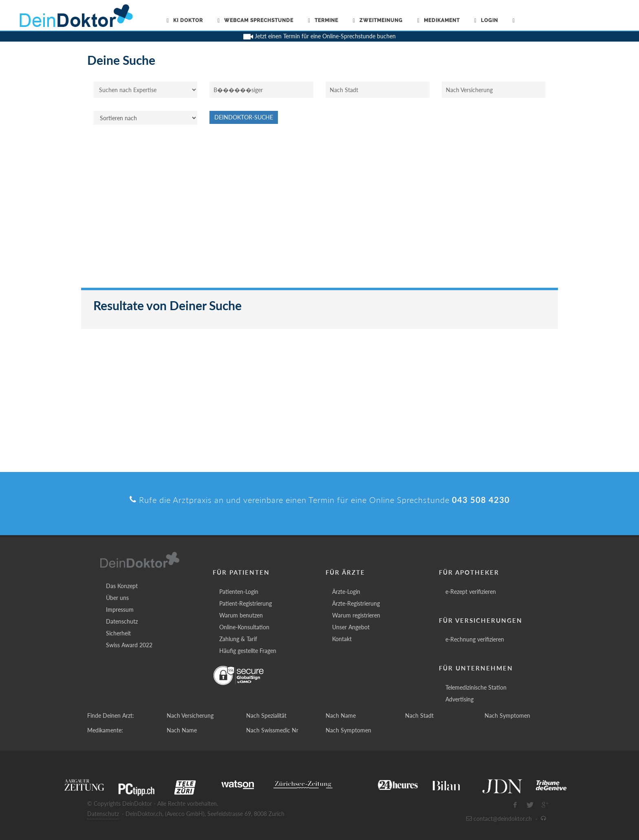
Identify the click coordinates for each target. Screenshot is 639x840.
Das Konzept (122, 586)
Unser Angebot (351, 627)
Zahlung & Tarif (238, 639)
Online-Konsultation (244, 627)
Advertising (459, 699)
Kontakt (342, 639)
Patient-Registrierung (246, 603)
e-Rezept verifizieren (471, 592)
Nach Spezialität (266, 715)
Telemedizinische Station (476, 687)
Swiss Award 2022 (129, 645)
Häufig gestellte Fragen (248, 651)
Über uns (117, 598)
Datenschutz (122, 621)
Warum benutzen (241, 615)
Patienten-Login (239, 592)
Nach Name (341, 715)
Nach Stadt (419, 715)
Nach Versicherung (190, 715)
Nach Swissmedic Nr (272, 730)
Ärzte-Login (346, 592)
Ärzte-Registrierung (356, 603)
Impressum (120, 610)
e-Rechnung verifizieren (475, 639)
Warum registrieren (356, 615)
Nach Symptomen (507, 715)
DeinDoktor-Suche (244, 117)
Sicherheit (118, 633)
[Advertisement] (319, 210)
